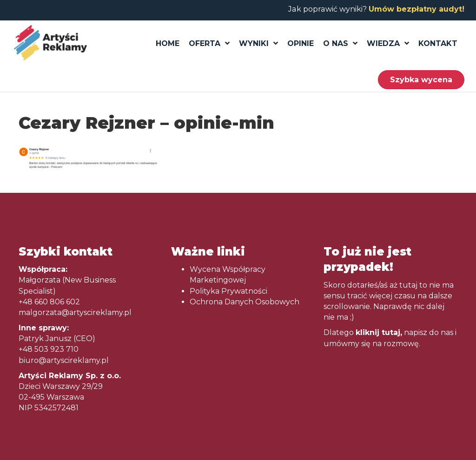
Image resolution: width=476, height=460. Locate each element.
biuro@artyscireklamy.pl (64, 360)
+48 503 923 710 (49, 349)
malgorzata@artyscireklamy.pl (75, 312)
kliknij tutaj (378, 332)
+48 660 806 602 (49, 302)
